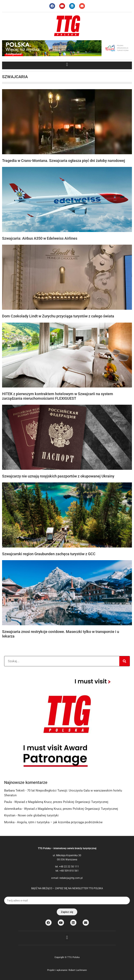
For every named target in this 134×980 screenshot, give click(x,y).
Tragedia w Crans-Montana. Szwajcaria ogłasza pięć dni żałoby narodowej (64, 161)
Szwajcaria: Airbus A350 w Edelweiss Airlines (40, 238)
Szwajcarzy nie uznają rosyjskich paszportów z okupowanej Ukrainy (58, 476)
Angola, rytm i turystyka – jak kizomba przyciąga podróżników (60, 822)
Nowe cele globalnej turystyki (38, 815)
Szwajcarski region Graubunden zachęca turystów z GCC (49, 554)
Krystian (10, 815)
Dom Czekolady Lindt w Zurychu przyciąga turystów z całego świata (58, 316)
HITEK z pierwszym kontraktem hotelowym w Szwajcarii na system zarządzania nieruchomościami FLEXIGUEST (58, 396)
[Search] (124, 661)
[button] (67, 64)
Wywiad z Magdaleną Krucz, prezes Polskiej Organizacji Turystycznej (61, 802)
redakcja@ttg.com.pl (71, 878)
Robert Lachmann (78, 970)
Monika (9, 822)
